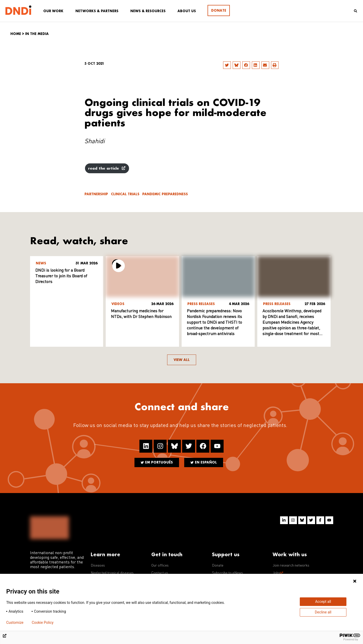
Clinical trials (125, 194)
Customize (15, 623)
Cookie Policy (42, 623)
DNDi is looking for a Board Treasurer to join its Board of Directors (61, 276)
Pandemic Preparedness (165, 194)
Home (16, 34)
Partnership (96, 194)
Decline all (323, 612)
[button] (227, 65)
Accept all (323, 602)
